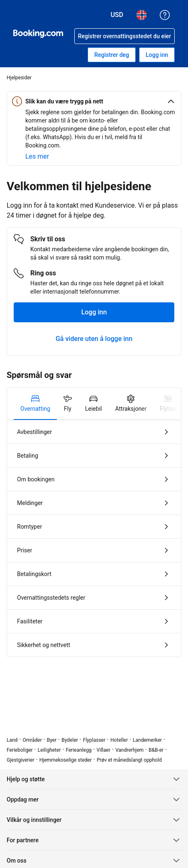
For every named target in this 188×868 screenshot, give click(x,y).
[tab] (35, 404)
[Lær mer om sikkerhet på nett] (37, 157)
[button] (94, 101)
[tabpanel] (94, 538)
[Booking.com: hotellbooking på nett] (38, 34)
